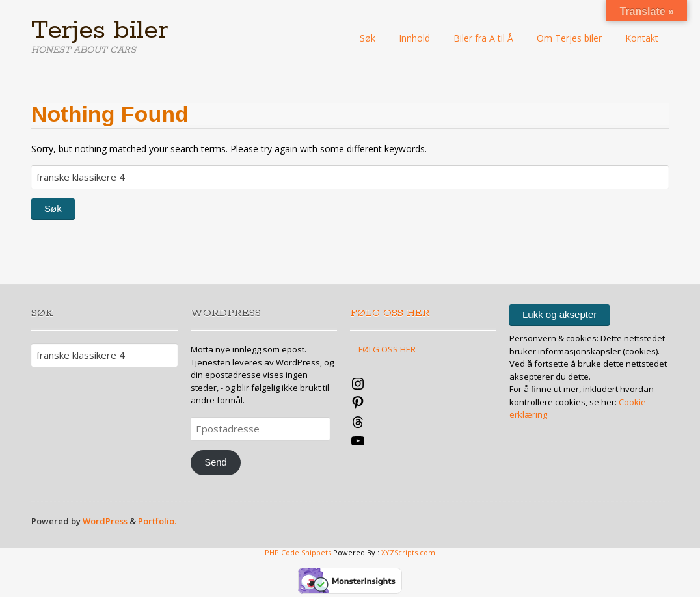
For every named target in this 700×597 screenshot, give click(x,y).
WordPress (105, 521)
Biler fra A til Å (483, 38)
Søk (368, 38)
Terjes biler (100, 31)
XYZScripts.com (408, 552)
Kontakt (642, 38)
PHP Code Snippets (298, 552)
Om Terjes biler (569, 38)
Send (215, 462)
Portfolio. (157, 521)
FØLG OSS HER (390, 313)
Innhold (414, 38)
